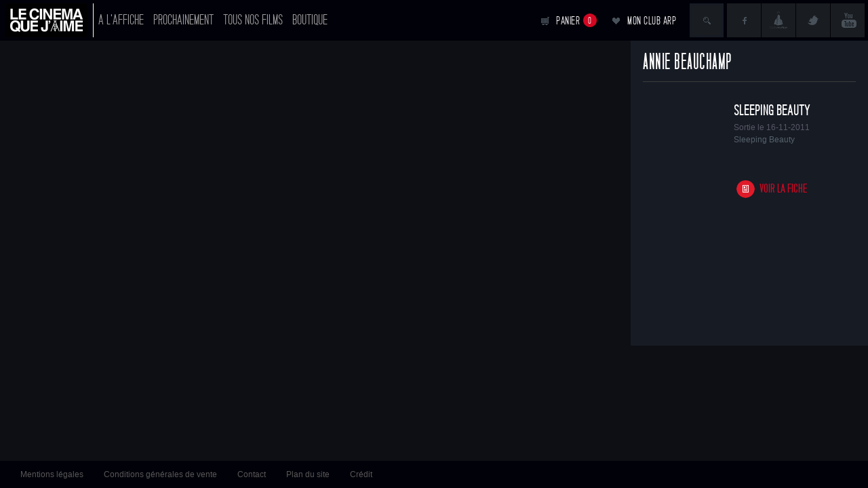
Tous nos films (253, 20)
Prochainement (183, 20)
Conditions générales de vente (160, 474)
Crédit (361, 474)
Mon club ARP (652, 21)
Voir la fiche (784, 189)
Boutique (310, 20)
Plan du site (308, 474)
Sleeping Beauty (772, 110)
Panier (576, 20)
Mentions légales (52, 474)
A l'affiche (121, 20)
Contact (252, 474)
